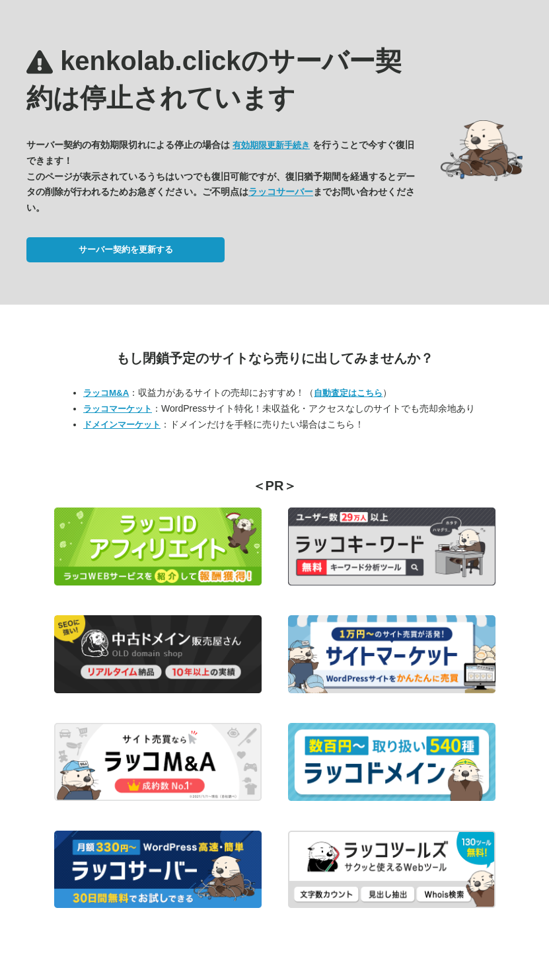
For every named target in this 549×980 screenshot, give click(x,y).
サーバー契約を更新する (126, 249)
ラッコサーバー (281, 192)
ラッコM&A (106, 393)
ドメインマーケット (122, 425)
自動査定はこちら (348, 393)
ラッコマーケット (118, 409)
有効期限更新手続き (271, 145)
